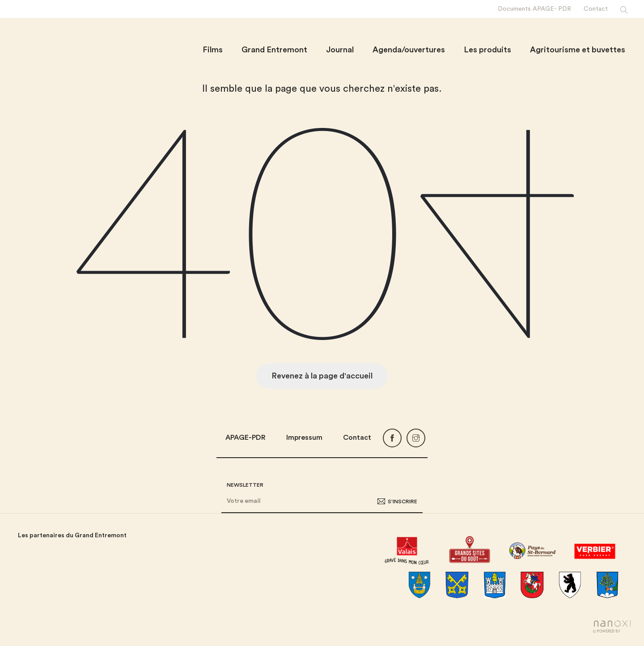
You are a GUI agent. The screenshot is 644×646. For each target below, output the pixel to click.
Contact (357, 438)
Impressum (304, 438)
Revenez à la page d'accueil (322, 376)
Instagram (416, 438)
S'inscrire (402, 501)
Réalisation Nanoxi (612, 627)
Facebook (392, 438)
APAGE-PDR (246, 438)
